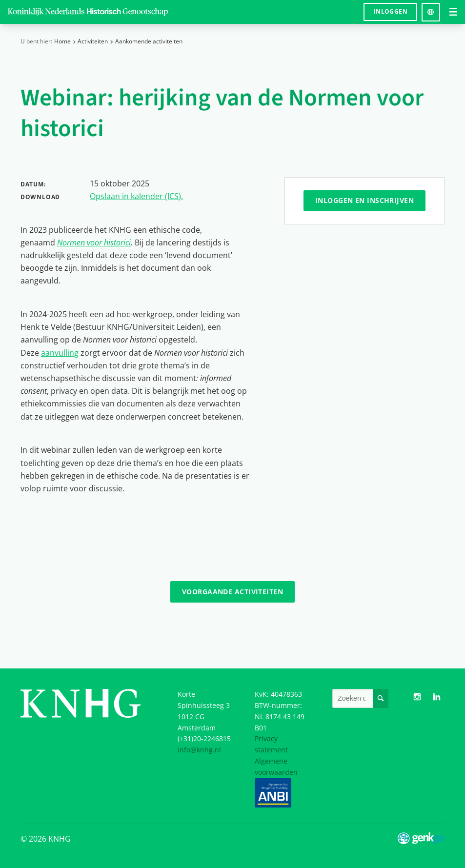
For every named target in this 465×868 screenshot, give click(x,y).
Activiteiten (93, 41)
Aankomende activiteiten (149, 41)
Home (62, 41)
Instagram (417, 697)
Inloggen (391, 11)
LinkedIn (436, 697)
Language (431, 9)
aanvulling (60, 353)
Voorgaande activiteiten (232, 592)
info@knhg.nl (199, 750)
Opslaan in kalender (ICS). (136, 196)
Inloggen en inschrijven (364, 200)
